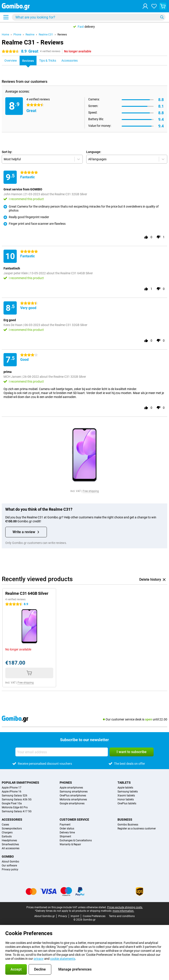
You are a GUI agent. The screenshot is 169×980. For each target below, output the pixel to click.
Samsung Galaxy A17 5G (17, 811)
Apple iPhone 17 (12, 788)
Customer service (74, 820)
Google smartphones (72, 803)
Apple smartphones (71, 788)
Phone (17, 35)
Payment (65, 825)
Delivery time (67, 833)
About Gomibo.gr (45, 916)
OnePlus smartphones (73, 796)
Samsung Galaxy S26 (15, 796)
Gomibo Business (128, 825)
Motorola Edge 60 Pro (15, 807)
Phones (66, 783)
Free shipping (91, 491)
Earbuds (7, 836)
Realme (30, 35)
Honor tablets (126, 799)
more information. (123, 911)
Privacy (63, 916)
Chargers (7, 833)
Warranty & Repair (70, 844)
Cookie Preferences (94, 916)
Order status (67, 829)
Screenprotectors (12, 829)
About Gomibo (10, 862)
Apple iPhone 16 (12, 792)
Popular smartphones (20, 783)
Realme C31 (46, 35)
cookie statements (63, 959)
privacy (39, 959)
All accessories (11, 848)
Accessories (12, 820)
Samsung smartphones (74, 792)
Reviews (62, 35)
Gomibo (8, 857)
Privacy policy (10, 869)
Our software (9, 866)
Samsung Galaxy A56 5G (17, 799)
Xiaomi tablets (126, 796)
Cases (5, 825)
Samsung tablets (128, 792)
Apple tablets (125, 788)
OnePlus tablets (127, 803)
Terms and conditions (122, 916)
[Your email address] (62, 752)
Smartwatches (10, 844)
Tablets (124, 783)
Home (5, 35)
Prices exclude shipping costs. (125, 907)
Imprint (75, 916)
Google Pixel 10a (12, 803)
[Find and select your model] (89, 17)
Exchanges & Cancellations (76, 840)
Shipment (65, 836)
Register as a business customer (137, 829)
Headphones (9, 840)
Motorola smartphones (73, 799)
